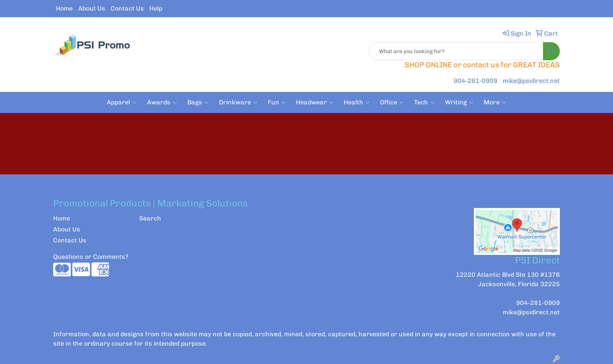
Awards (162, 102)
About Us (92, 8)
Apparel (122, 102)
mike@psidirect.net (531, 81)
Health (357, 102)
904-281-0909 (475, 81)
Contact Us (127, 8)
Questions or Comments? (91, 257)
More (495, 102)
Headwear (315, 102)
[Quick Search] (456, 51)
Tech (424, 102)
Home (64, 8)
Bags (198, 102)
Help (156, 8)
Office (392, 102)
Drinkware (238, 102)
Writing (459, 102)
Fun (277, 102)
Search (150, 218)
